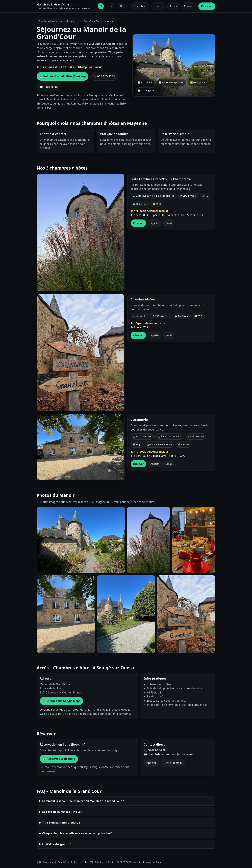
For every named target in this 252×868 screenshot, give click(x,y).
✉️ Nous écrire (49, 87)
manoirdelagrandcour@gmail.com (151, 862)
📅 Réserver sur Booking (59, 759)
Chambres (140, 6)
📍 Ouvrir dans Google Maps (61, 701)
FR (101, 6)
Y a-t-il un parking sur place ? (61, 823)
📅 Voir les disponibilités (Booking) (63, 76)
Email (169, 223)
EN (111, 6)
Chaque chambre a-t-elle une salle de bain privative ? (77, 833)
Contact (189, 6)
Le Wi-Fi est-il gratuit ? (57, 844)
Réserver (207, 6)
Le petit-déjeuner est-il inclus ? (62, 812)
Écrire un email (173, 763)
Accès (173, 6)
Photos (158, 6)
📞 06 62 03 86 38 (104, 76)
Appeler (155, 223)
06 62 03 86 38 (124, 862)
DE (121, 6)
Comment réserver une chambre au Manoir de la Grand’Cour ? (83, 801)
